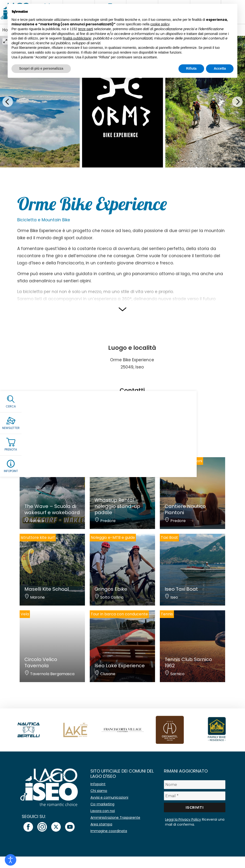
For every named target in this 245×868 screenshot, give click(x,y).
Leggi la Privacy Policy (183, 819)
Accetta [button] (220, 68)
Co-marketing (102, 804)
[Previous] (8, 102)
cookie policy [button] (160, 24)
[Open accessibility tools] (11, 860)
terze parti (86, 29)
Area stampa (101, 824)
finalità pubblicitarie (77, 38)
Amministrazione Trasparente (115, 818)
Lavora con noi (103, 811)
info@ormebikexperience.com (132, 408)
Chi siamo (99, 791)
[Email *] (195, 796)
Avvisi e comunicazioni (109, 797)
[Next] (237, 102)
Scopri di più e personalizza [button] (41, 68)
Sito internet (132, 414)
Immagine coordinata (109, 831)
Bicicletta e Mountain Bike (44, 220)
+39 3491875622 (136, 402)
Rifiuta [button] (191, 68)
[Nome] (195, 785)
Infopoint (98, 784)
